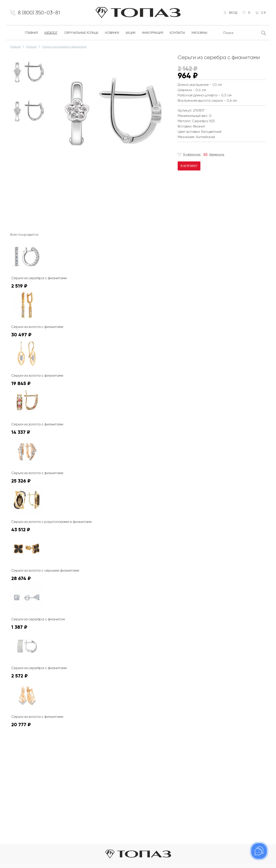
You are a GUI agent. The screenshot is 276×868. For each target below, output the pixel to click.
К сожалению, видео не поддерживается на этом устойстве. (87, 191)
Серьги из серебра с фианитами (64, 47)
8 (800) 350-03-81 (39, 13)
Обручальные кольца (81, 33)
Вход (233, 13)
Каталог (51, 33)
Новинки (112, 33)
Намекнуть (217, 154)
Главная (31, 33)
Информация (153, 33)
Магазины (199, 33)
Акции (131, 33)
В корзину (189, 166)
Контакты (177, 33)
